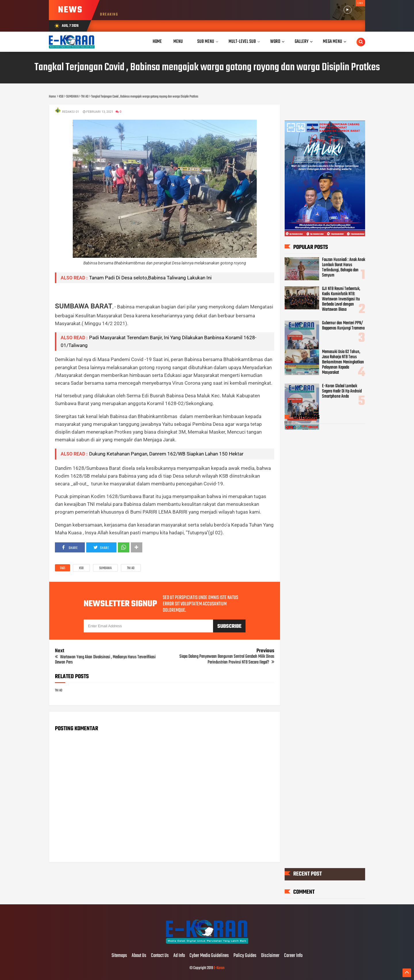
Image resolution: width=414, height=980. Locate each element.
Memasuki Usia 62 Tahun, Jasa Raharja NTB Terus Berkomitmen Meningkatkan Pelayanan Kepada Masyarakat (343, 362)
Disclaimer (270, 956)
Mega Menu (332, 42)
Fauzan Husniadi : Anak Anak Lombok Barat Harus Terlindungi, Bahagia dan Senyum (344, 268)
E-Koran (219, 968)
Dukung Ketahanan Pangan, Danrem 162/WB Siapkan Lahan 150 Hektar (166, 454)
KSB (81, 568)
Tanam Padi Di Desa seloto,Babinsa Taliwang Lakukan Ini (150, 278)
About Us (139, 956)
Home (157, 42)
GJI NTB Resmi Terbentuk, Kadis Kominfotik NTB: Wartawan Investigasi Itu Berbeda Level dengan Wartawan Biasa (341, 299)
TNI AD (131, 568)
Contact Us (160, 956)
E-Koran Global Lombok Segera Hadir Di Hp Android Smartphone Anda (342, 391)
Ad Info (179, 956)
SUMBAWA (105, 568)
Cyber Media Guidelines (209, 956)
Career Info (293, 956)
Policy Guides (245, 956)
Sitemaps (119, 956)
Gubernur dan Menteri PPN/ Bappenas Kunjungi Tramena (343, 326)
